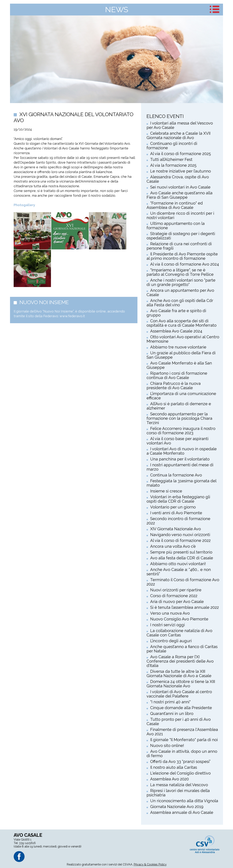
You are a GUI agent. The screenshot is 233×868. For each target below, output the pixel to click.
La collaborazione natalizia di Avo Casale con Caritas (179, 633)
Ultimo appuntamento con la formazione (176, 226)
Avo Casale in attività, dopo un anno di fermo (182, 753)
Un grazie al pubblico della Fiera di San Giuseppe (181, 355)
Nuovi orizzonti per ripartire (176, 590)
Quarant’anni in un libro (172, 713)
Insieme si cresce (166, 491)
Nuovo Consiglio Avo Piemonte (179, 619)
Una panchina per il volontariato (180, 459)
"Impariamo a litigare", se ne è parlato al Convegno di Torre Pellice (180, 272)
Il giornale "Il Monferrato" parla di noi (184, 740)
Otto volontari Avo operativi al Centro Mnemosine (183, 339)
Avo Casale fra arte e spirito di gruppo (176, 313)
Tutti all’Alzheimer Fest (171, 159)
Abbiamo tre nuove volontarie (178, 347)
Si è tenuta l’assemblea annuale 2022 (184, 607)
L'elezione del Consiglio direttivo (180, 773)
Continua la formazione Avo (176, 475)
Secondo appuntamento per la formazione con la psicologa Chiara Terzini (179, 418)
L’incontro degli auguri (171, 641)
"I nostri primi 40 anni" (170, 702)
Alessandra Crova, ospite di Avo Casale (178, 179)
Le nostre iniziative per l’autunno (180, 171)
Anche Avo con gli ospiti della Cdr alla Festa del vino (180, 303)
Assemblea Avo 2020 (169, 779)
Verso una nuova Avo (170, 613)
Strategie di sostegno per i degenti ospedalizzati (181, 236)
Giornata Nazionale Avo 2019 (177, 807)
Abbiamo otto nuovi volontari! (178, 564)
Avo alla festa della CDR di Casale (182, 558)
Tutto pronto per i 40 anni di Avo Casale (179, 721)
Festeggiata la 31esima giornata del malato (181, 483)
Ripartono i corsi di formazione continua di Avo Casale (177, 375)
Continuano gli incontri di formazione (172, 146)
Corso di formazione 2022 (174, 596)
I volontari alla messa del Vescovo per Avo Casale (180, 125)
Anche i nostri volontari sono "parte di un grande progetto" (181, 282)
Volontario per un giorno (173, 507)
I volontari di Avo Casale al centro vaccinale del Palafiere (179, 694)
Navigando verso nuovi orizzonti (180, 535)
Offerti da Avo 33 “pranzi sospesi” (180, 761)
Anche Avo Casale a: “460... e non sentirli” (179, 572)
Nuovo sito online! (167, 745)
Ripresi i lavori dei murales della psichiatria (178, 793)
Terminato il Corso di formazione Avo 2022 (183, 582)
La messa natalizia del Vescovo (179, 785)
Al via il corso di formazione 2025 (180, 154)
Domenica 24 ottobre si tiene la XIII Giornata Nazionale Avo (181, 684)
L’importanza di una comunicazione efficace (181, 396)
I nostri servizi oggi (167, 625)
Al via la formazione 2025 (173, 165)
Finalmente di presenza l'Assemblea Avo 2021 (182, 732)
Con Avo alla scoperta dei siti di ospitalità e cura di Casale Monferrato (181, 323)
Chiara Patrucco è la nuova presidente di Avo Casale (174, 386)
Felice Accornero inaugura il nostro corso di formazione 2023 (181, 431)
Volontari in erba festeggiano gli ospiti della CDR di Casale (178, 499)
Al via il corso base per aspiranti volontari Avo (177, 441)
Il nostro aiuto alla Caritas (174, 767)
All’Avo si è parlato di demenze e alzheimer (179, 406)
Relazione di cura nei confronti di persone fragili (179, 246)
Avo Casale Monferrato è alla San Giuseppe (179, 365)
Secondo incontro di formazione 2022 (178, 521)
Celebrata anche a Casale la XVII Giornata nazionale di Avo (178, 135)
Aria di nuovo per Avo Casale (177, 602)
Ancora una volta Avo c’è (173, 546)
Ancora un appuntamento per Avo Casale (180, 292)
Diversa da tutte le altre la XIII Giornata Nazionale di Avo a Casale (179, 673)
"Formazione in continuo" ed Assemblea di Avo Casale (175, 205)
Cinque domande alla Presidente (181, 708)
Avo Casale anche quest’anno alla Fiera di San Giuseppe (179, 195)
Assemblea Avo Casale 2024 (176, 331)
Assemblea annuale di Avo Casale (182, 812)
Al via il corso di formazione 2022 (180, 540)
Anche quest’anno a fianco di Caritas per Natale (182, 649)
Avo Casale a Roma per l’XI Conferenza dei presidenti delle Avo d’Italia (180, 661)
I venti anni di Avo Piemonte (176, 513)
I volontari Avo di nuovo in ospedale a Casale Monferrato (182, 451)
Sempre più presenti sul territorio (181, 552)
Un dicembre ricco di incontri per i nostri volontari (180, 215)
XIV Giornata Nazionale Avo (175, 529)
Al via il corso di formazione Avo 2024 (185, 264)
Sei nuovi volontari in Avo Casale (180, 187)
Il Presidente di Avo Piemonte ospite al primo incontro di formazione (182, 256)
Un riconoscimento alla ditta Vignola (184, 801)
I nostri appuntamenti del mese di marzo (180, 467)
